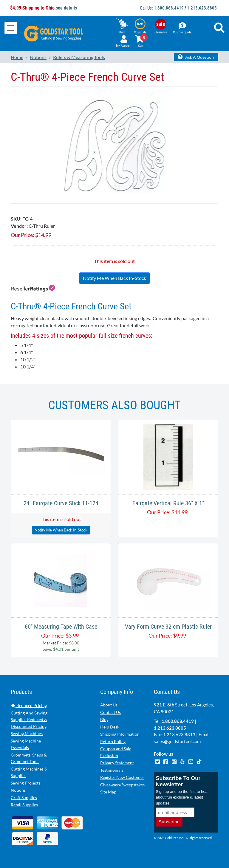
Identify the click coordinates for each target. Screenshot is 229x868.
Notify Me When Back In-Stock (114, 278)
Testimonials (112, 770)
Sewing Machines (27, 733)
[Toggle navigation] (11, 28)
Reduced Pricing (29, 705)
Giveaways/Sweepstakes (122, 785)
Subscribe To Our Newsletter (178, 781)
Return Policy (113, 741)
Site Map (108, 792)
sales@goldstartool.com (177, 741)
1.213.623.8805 (202, 8)
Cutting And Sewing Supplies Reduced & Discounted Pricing (29, 720)
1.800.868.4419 (169, 8)
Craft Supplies (24, 798)
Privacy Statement (117, 763)
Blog (104, 719)
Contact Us (110, 712)
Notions (18, 790)
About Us (109, 705)
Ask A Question (196, 57)
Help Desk (110, 727)
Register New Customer (122, 777)
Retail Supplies (24, 805)
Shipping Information (120, 734)
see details (66, 8)
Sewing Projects (25, 783)
